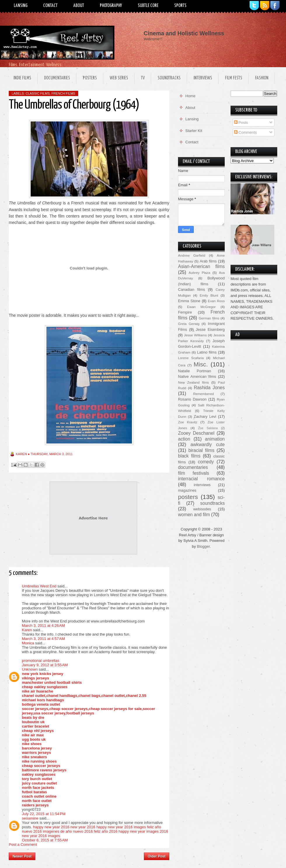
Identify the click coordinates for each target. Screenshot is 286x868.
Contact (50, 6)
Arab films (208, 261)
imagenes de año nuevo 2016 (68, 831)
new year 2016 (83, 827)
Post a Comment (23, 844)
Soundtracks (169, 78)
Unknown (30, 669)
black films (189, 456)
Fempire (185, 312)
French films (63, 93)
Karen (27, 630)
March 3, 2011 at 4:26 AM (43, 626)
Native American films (197, 376)
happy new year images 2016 (143, 831)
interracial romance (201, 479)
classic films (38, 93)
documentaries (193, 467)
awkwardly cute (208, 445)
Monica (28, 643)
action (184, 439)
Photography (111, 6)
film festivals (193, 473)
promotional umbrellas (41, 661)
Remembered (204, 394)
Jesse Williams (195, 335)
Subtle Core (148, 6)
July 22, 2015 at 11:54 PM (44, 814)
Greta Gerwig (189, 324)
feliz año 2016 (106, 831)
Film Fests (234, 78)
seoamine (30, 818)
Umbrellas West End (39, 586)
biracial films (201, 450)
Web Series (119, 78)
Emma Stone (189, 301)
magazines (187, 490)
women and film (194, 515)
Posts (241, 122)
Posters (90, 78)
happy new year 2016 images (121, 827)
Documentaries (57, 78)
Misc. (201, 364)
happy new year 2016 (51, 827)
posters (188, 497)
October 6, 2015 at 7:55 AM (45, 840)
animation (215, 439)
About (79, 6)
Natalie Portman (195, 371)
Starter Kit (194, 131)
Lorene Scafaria (191, 358)
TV (143, 78)
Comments (245, 132)
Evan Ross (216, 301)
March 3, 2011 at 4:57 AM (43, 639)
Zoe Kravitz (188, 422)
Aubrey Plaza (200, 273)
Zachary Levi (205, 416)
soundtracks (212, 503)
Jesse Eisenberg (210, 329)
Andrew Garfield (192, 255)
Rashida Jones (209, 388)
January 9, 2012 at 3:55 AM (45, 665)
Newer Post (22, 856)
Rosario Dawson (192, 399)
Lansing (21, 6)
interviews (202, 485)
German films (209, 318)
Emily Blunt (209, 295)
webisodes (202, 509)
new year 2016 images (41, 836)
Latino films (207, 352)
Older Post (157, 856)
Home (90, 855)
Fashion (262, 78)
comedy (206, 462)
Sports (180, 6)
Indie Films (22, 78)
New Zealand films (193, 382)
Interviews (203, 78)
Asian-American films (201, 266)
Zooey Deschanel (196, 433)
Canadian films (192, 289)
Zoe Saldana (208, 428)
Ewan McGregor (201, 307)
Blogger (203, 546)
